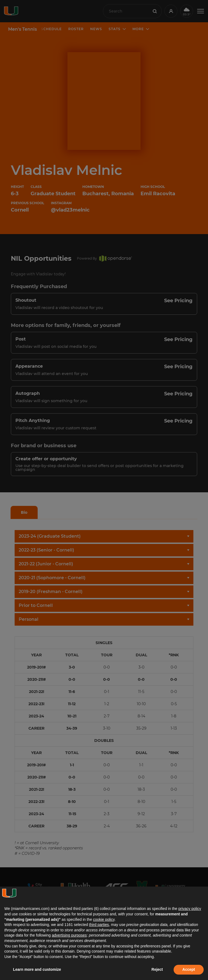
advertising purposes (69, 935)
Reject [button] (157, 969)
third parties (99, 925)
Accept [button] (189, 969)
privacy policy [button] (190, 909)
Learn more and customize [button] (37, 969)
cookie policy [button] (104, 919)
